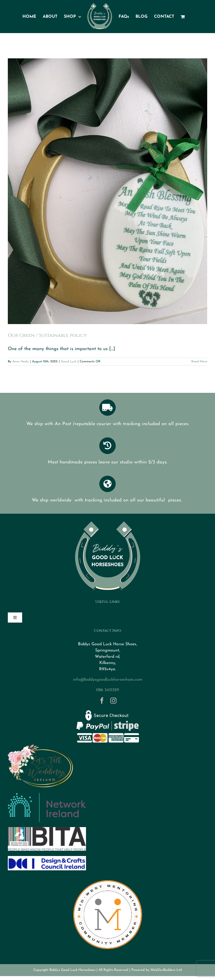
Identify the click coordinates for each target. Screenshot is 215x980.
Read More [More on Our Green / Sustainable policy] (199, 362)
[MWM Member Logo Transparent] (108, 878)
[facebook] (102, 700)
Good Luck (69, 362)
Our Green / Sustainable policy (47, 335)
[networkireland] (47, 795)
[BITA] (47, 829)
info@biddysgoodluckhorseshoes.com (108, 680)
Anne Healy (20, 362)
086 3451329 (108, 690)
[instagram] (113, 700)
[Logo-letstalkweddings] (40, 746)
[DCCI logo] (47, 858)
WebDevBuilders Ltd (166, 970)
